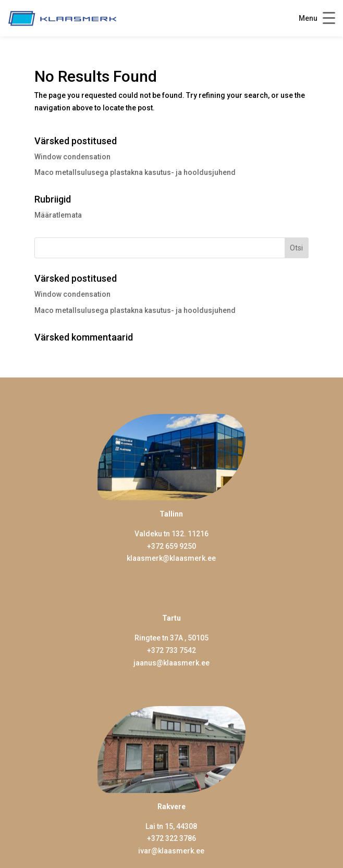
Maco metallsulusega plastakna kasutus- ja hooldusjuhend (135, 172)
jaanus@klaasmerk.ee (171, 663)
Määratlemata (58, 215)
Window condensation (72, 157)
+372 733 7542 (171, 650)
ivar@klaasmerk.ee (171, 851)
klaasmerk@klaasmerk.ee (171, 558)
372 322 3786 (174, 838)
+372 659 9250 (171, 546)
